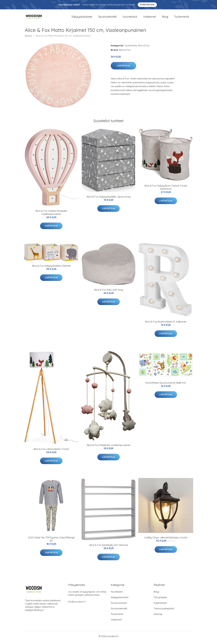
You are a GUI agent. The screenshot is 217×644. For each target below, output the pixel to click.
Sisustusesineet (119, 605)
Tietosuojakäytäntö (164, 611)
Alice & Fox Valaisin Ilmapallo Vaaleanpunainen (51, 215)
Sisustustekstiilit (107, 18)
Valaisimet (150, 18)
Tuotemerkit (182, 18)
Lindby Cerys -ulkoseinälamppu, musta (166, 540)
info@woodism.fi (77, 604)
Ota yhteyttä (160, 600)
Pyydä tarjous (147, 5)
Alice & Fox (144, 48)
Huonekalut (130, 18)
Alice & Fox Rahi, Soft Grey (109, 292)
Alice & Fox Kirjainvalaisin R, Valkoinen (166, 324)
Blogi (165, 18)
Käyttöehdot (160, 605)
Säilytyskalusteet (82, 18)
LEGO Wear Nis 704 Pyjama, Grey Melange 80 (51, 542)
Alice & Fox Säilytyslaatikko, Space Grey (108, 199)
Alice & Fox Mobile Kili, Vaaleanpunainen (109, 448)
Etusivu (28, 38)
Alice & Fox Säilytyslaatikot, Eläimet (51, 268)
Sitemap (158, 617)
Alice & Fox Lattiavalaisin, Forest (51, 452)
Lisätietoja (123, 68)
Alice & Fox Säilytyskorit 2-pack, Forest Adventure (166, 190)
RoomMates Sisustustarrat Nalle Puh (166, 385)
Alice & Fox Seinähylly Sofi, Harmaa (109, 548)
